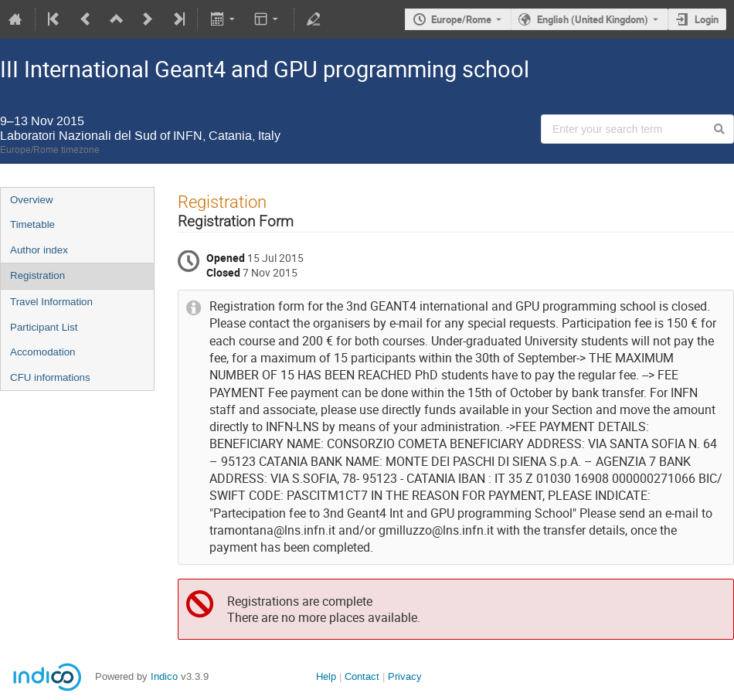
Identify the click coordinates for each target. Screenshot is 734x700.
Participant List (44, 327)
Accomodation (42, 352)
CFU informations (50, 377)
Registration (37, 275)
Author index (39, 250)
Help (326, 676)
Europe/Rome (461, 19)
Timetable (32, 224)
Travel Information (51, 302)
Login (707, 19)
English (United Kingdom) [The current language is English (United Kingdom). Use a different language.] (593, 19)
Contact (362, 676)
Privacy (405, 676)
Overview (32, 200)
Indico (164, 676)
